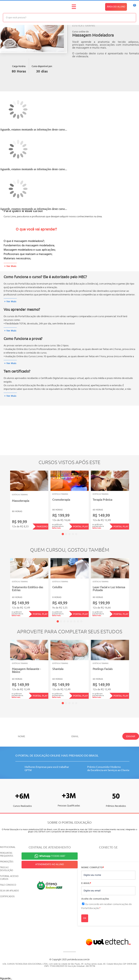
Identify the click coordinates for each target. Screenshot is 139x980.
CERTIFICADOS (7, 897)
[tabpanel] (29, 500)
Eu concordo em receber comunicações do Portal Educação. (107, 906)
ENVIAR (131, 736)
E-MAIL (86, 883)
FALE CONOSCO (8, 885)
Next (135, 498)
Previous (4, 498)
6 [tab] (75, 621)
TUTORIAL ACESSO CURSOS (9, 878)
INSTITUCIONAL (8, 847)
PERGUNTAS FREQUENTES (7, 855)
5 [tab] (76, 534)
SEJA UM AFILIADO (9, 891)
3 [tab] (69, 534)
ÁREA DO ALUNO (116, 7)
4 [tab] (73, 534)
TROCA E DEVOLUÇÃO (7, 869)
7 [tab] (78, 621)
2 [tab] (66, 534)
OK (85, 918)
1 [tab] (63, 534)
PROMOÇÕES (7, 862)
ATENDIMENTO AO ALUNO (50, 864)
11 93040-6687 (52, 856)
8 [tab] (81, 621)
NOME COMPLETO (93, 868)
